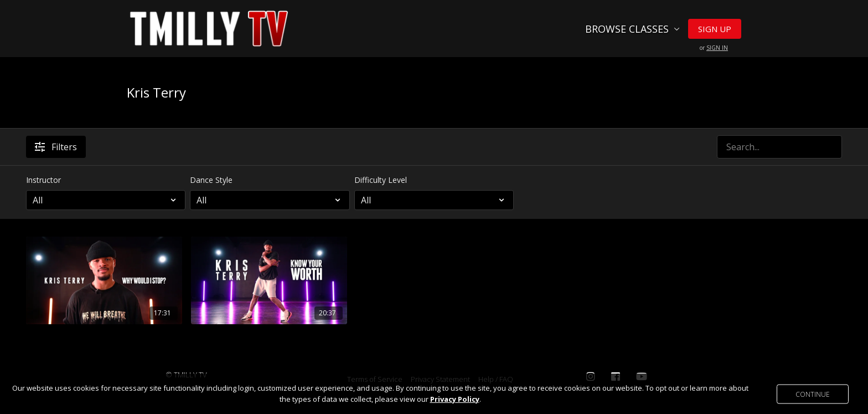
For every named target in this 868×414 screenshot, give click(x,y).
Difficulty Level (381, 180)
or (714, 48)
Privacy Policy (455, 399)
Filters (56, 147)
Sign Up (715, 29)
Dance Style (211, 180)
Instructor (43, 180)
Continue (813, 394)
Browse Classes (632, 29)
